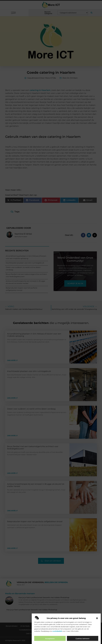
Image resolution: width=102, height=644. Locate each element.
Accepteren (50, 640)
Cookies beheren (83, 640)
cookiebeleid (57, 632)
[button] (97, 619)
